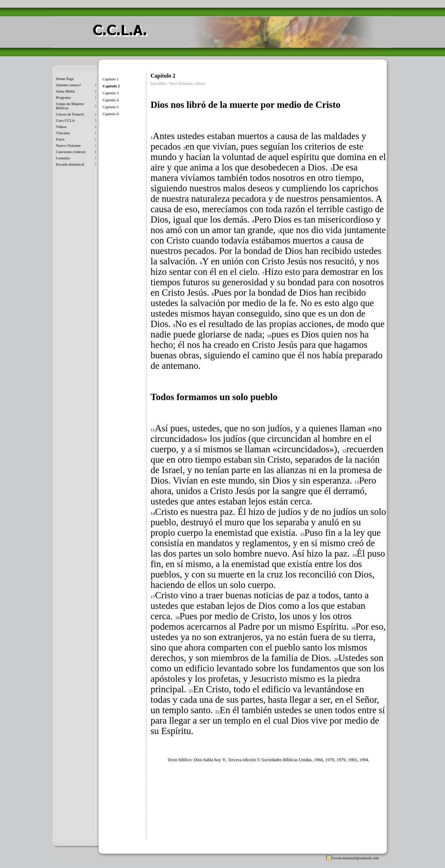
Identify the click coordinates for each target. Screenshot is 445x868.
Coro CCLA (65, 120)
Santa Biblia (65, 91)
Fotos (60, 139)
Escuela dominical (70, 164)
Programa (63, 97)
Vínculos (63, 133)
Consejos (63, 158)
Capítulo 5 (111, 107)
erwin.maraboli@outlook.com (356, 858)
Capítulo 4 (111, 100)
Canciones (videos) (71, 152)
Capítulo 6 (111, 114)
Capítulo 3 (111, 93)
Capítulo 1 (111, 79)
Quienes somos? (68, 85)
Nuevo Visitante (68, 145)
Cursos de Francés (70, 114)
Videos (61, 127)
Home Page (65, 79)
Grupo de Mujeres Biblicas (70, 106)
